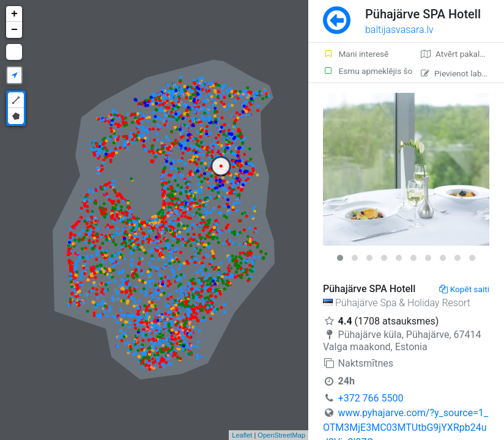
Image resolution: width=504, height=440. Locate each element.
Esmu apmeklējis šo (365, 71)
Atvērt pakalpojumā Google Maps (462, 54)
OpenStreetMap (281, 435)
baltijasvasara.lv (399, 30)
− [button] (14, 30)
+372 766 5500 (371, 398)
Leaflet (242, 435)
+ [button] (14, 14)
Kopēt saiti (464, 289)
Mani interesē (356, 54)
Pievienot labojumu (462, 73)
